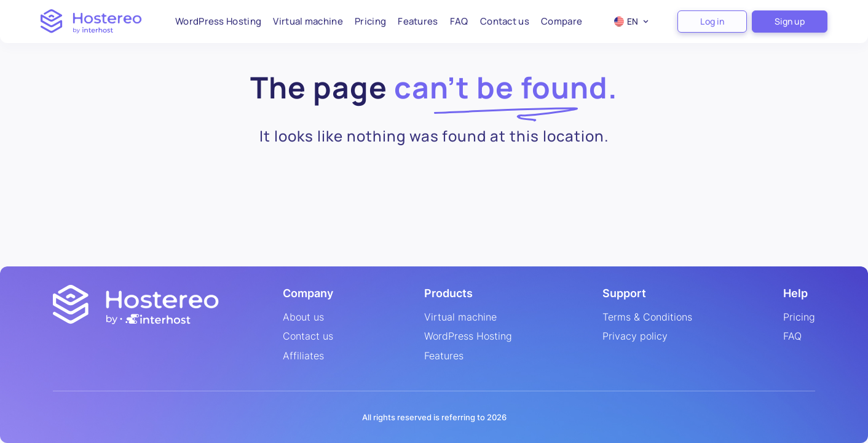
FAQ (459, 21)
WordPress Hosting (218, 21)
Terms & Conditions (647, 317)
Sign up (790, 21)
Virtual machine (308, 21)
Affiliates (303, 356)
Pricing (370, 21)
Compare (562, 21)
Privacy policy (635, 337)
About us (303, 317)
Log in (712, 21)
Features (418, 21)
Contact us (505, 21)
